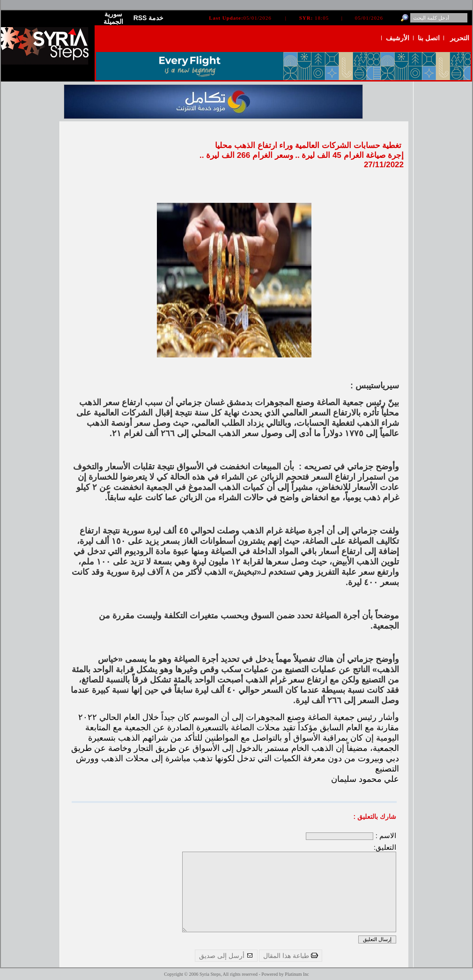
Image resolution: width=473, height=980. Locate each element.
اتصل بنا (429, 38)
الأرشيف (398, 38)
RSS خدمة (149, 18)
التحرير (460, 38)
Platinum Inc (297, 974)
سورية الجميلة (113, 18)
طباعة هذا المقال (291, 956)
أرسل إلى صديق (226, 956)
